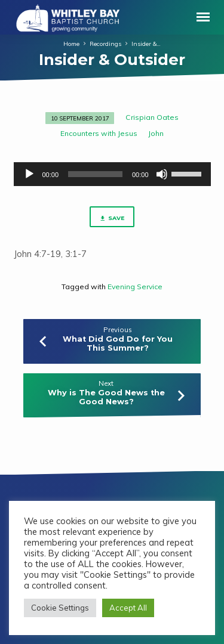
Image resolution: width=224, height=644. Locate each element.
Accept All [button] (128, 608)
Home (71, 44)
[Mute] (162, 174)
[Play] (29, 174)
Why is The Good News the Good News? (106, 397)
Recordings (105, 44)
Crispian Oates (152, 117)
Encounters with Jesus (99, 133)
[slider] (95, 174)
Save (112, 218)
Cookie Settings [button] (60, 608)
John (156, 133)
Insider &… (146, 44)
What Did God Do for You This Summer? (118, 343)
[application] (112, 174)
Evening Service (135, 287)
